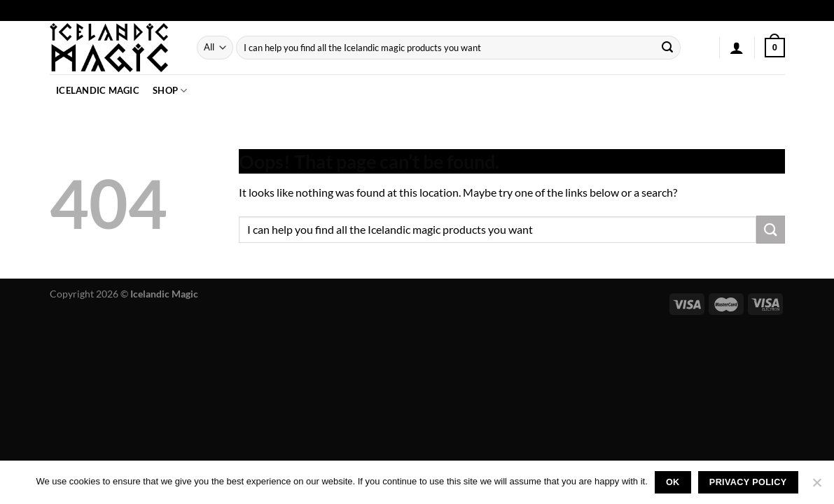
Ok (673, 482)
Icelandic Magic (98, 90)
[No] (816, 486)
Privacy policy (748, 482)
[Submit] (667, 48)
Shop (170, 91)
